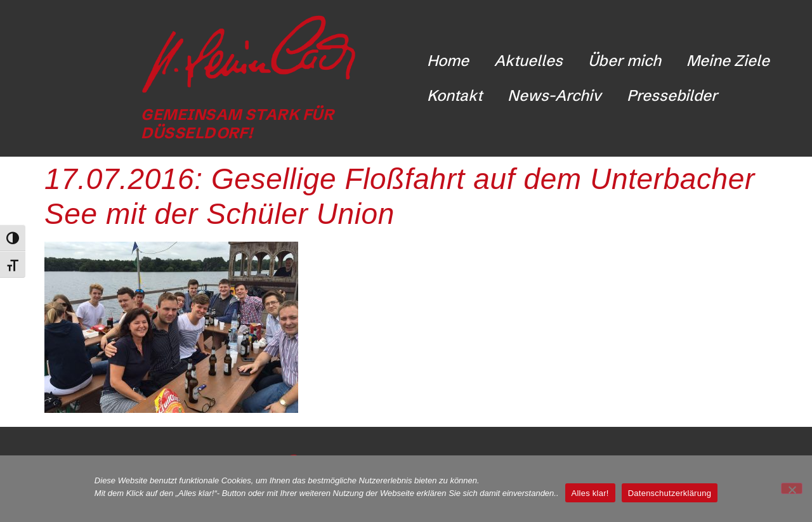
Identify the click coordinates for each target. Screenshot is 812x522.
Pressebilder (672, 95)
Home (448, 61)
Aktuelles (528, 61)
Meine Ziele (728, 61)
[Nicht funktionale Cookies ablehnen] (792, 488)
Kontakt (455, 95)
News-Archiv (554, 95)
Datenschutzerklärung (670, 493)
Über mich (625, 61)
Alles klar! (590, 493)
